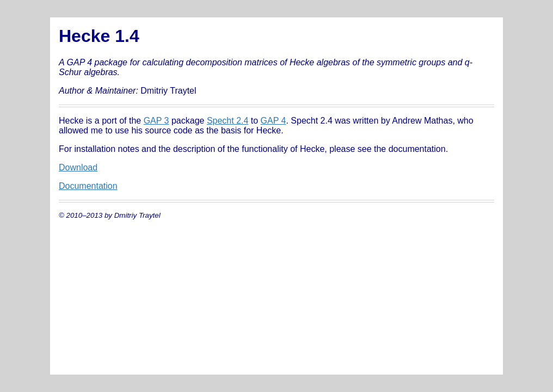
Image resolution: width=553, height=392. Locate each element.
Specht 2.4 (228, 121)
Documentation (88, 186)
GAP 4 (274, 121)
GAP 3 (156, 121)
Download (78, 167)
